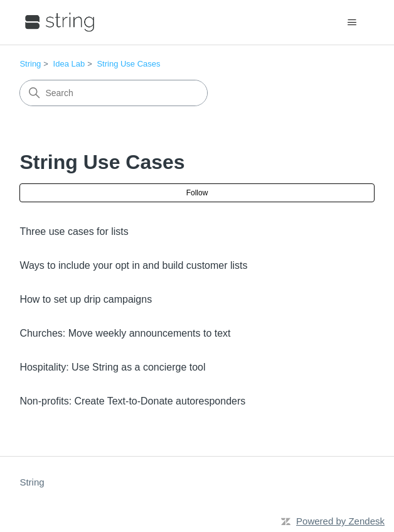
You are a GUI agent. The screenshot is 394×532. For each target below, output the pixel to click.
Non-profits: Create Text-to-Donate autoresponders (132, 401)
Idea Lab (69, 64)
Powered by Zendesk (340, 521)
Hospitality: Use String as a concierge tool (112, 367)
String (30, 64)
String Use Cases (128, 64)
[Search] (114, 93)
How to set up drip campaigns (86, 299)
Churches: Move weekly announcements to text (125, 333)
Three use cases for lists (74, 231)
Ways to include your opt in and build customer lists (133, 265)
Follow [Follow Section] (197, 193)
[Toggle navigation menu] (352, 23)
